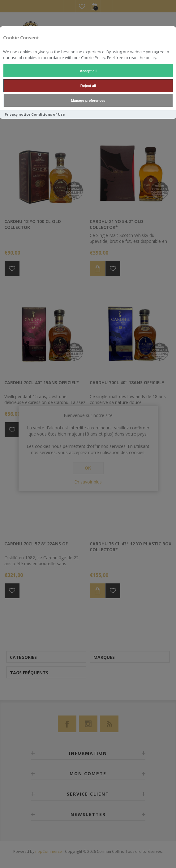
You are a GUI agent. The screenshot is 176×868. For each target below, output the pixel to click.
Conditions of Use (48, 114)
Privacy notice (17, 114)
